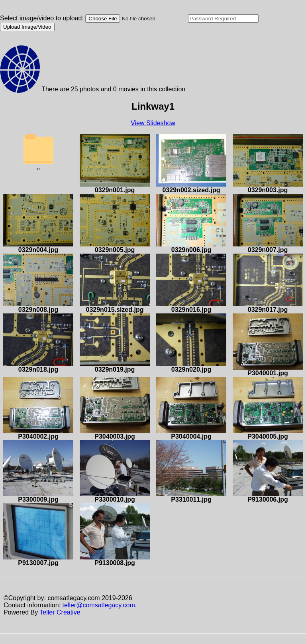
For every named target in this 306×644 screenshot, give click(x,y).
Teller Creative (60, 612)
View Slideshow (153, 123)
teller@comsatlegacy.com (99, 605)
